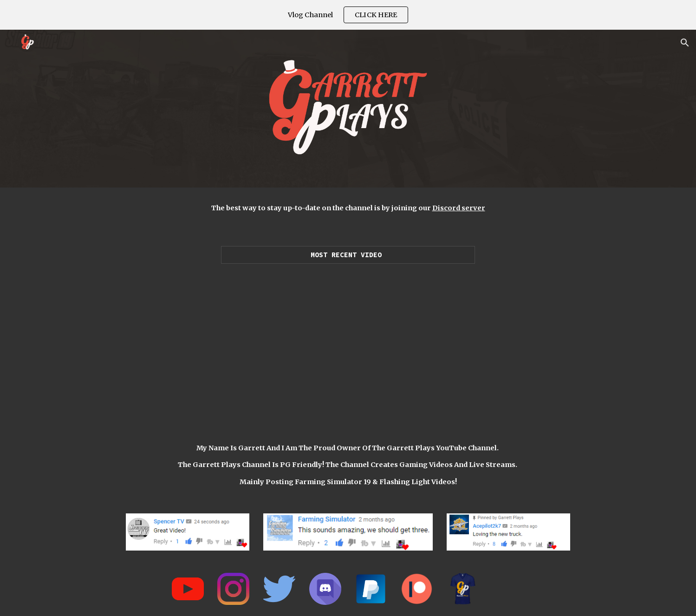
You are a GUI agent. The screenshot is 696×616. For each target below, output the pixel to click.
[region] (348, 15)
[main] (348, 208)
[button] (685, 43)
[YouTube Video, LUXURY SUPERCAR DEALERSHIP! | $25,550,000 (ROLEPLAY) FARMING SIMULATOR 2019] (348, 343)
